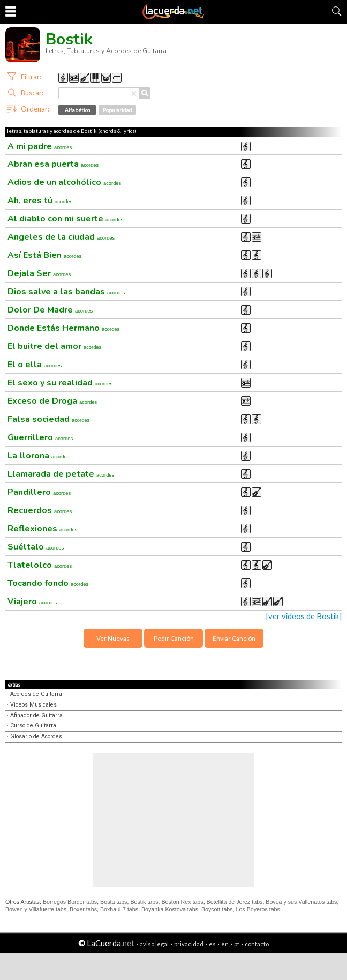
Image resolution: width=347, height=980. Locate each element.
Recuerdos (40, 510)
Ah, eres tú (40, 201)
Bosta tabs (114, 902)
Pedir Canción (174, 638)
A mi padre (40, 146)
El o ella (35, 365)
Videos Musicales (33, 705)
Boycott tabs (217, 909)
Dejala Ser (39, 273)
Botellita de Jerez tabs (235, 902)
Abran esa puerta (53, 164)
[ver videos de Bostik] (304, 616)
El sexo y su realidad (60, 383)
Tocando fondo (48, 583)
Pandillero (39, 492)
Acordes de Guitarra (36, 694)
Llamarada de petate (61, 474)
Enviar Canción (234, 638)
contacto (257, 944)
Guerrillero (40, 437)
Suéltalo (36, 547)
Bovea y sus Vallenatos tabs (301, 902)
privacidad (189, 944)
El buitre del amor (54, 346)
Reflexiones (42, 529)
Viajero (32, 602)
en (225, 944)
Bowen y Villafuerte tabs (36, 909)
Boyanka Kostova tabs (170, 909)
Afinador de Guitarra (36, 715)
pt (237, 944)
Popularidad (118, 110)
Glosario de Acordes (36, 736)
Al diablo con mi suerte (65, 219)
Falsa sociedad (48, 419)
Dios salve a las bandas (66, 292)
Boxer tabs (83, 909)
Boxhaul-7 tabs (119, 909)
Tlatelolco (40, 565)
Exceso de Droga (52, 401)
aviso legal (154, 944)
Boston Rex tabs (182, 902)
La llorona (38, 456)
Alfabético (77, 110)
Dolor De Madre (50, 310)
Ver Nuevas (113, 638)
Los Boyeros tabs (258, 909)
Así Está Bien (44, 255)
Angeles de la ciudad (61, 237)
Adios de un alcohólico (64, 182)
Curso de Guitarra (33, 726)
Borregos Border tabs (70, 902)
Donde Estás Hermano (63, 328)
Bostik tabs (144, 902)
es (212, 944)
